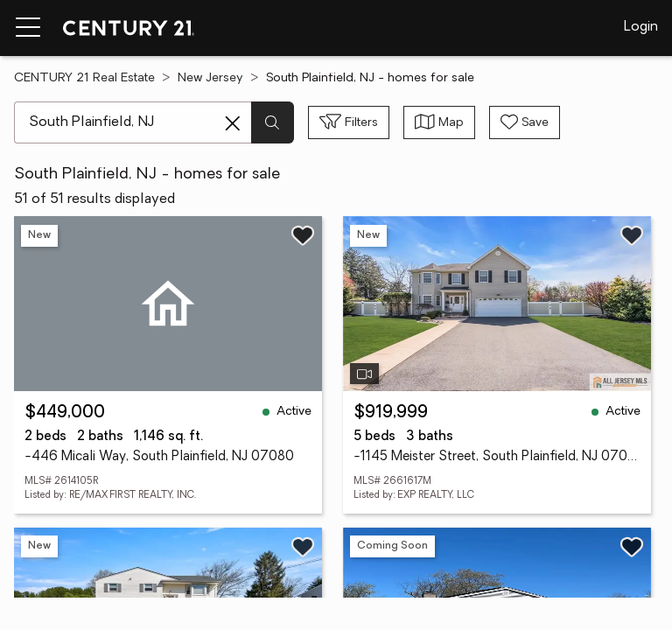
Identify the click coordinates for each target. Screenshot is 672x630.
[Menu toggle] (28, 28)
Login (641, 27)
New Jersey (210, 78)
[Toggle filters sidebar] (349, 122)
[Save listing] (303, 235)
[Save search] (525, 122)
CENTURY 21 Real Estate (84, 78)
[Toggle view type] (439, 122)
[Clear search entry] (233, 123)
